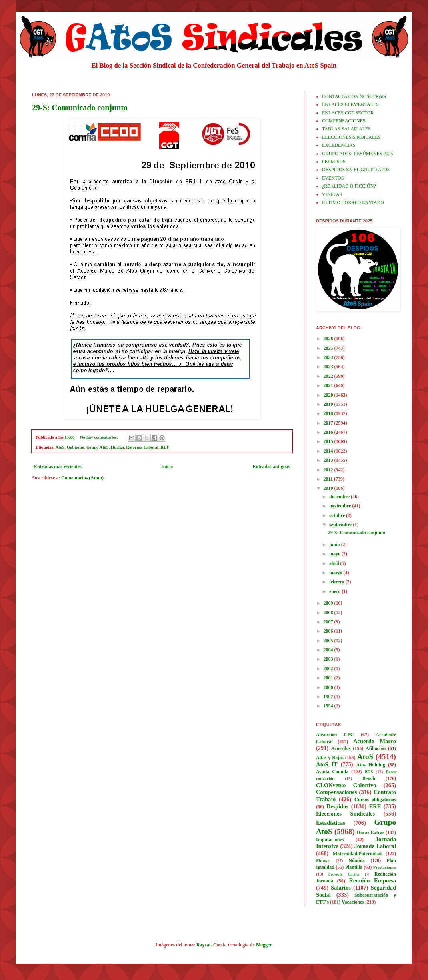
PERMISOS (334, 162)
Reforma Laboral (142, 447)
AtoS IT (327, 764)
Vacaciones (353, 902)
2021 (329, 385)
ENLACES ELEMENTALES (350, 104)
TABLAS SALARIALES (346, 129)
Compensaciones (336, 792)
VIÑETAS (332, 194)
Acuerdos (341, 748)
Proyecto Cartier (344, 874)
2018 (329, 413)
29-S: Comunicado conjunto (80, 108)
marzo (336, 573)
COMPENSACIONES (344, 121)
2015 (329, 441)
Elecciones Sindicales (345, 814)
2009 (329, 603)
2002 (329, 669)
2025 (329, 348)
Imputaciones (330, 840)
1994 (329, 706)
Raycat (204, 945)
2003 (329, 659)
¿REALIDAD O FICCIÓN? (349, 186)
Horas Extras (371, 832)
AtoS (60, 447)
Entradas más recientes (58, 467)
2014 (329, 451)
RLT (165, 447)
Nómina (357, 860)
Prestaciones (385, 867)
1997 (329, 697)
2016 (329, 432)
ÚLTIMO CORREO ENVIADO (353, 202)
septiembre (341, 525)
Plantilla (354, 867)
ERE (375, 806)
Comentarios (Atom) (82, 478)
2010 (329, 488)
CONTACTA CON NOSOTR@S (354, 96)
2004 (329, 650)
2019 (329, 404)
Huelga (117, 447)
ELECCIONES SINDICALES (351, 137)
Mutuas (323, 860)
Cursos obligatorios (375, 800)
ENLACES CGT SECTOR (348, 113)
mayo (335, 554)
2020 (329, 395)
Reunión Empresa (373, 880)
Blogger (264, 945)
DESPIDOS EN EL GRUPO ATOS (356, 170)
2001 (329, 678)
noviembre (341, 506)
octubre (338, 515)
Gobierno (76, 447)
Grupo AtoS (98, 447)
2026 (329, 339)
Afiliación (376, 748)
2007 (329, 622)
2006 (329, 631)
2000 (329, 687)
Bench (369, 778)
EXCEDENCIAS (339, 145)
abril (335, 563)
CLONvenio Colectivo (346, 785)
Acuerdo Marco (375, 741)
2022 (329, 376)
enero (335, 591)
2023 (329, 367)
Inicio (167, 467)
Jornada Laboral (375, 846)
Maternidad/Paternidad (357, 854)
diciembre (340, 497)
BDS (369, 772)
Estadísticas (331, 823)
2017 (329, 423)
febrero (337, 582)
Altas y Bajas (330, 758)
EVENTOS (333, 178)
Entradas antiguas (271, 467)
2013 (329, 460)
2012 (329, 470)
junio (335, 545)
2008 (329, 613)
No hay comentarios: (100, 437)
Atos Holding (371, 765)
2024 (329, 357)
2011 (329, 479)
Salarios (341, 888)
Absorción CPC (335, 735)
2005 (329, 641)
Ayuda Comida (332, 772)
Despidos (337, 806)
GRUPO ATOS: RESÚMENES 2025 (357, 154)
